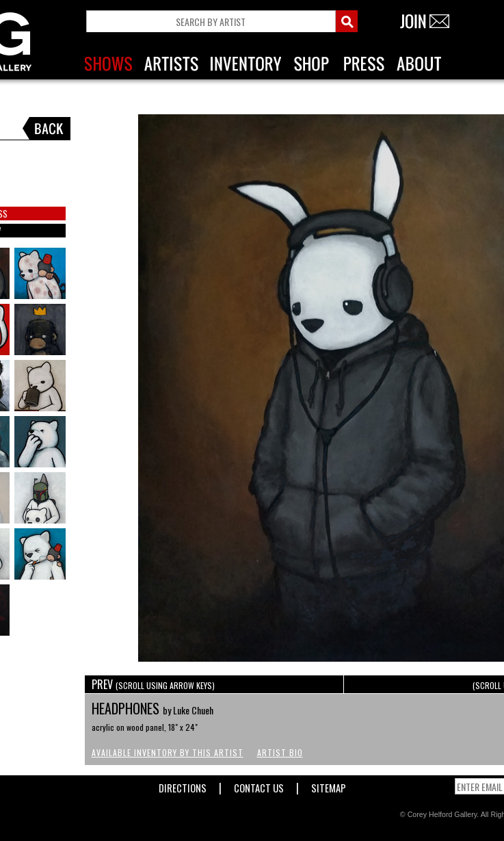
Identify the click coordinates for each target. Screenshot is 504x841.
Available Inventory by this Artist (168, 752)
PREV (153, 684)
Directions (183, 785)
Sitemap (329, 785)
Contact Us (259, 785)
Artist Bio (280, 752)
